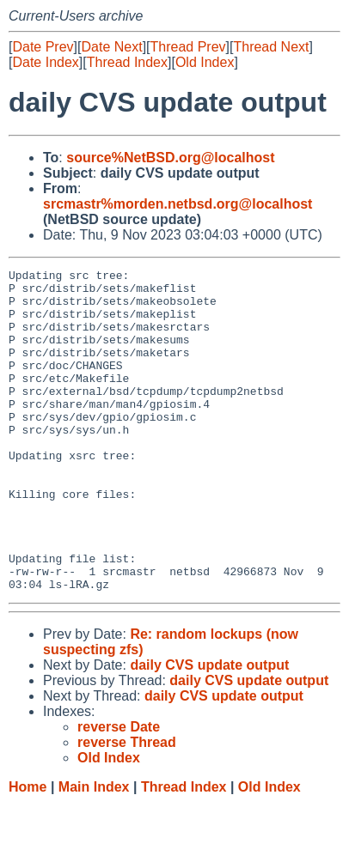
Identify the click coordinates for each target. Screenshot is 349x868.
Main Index (94, 851)
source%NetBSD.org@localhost (170, 158)
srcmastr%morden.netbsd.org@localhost (178, 204)
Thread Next (271, 47)
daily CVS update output (209, 729)
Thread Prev (188, 47)
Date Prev (43, 47)
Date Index (45, 62)
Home (28, 851)
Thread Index (127, 62)
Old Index (205, 62)
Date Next (111, 47)
